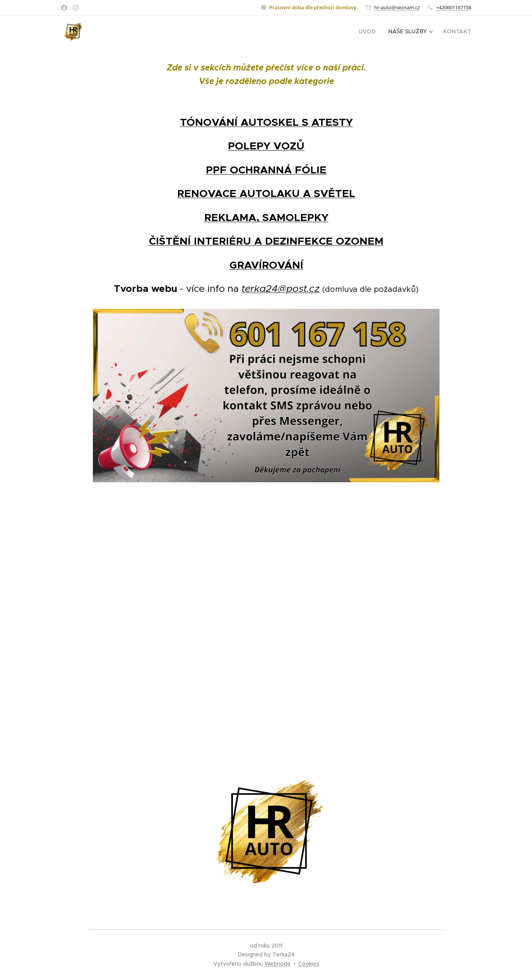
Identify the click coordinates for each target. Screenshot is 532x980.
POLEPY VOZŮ (266, 146)
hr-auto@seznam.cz (397, 7)
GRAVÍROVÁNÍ (266, 265)
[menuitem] (370, 31)
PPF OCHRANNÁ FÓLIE (266, 170)
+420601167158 (454, 7)
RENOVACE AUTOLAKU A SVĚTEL (266, 194)
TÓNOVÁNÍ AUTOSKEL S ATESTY (266, 122)
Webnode (278, 964)
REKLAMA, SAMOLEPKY (266, 218)
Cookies (309, 964)
